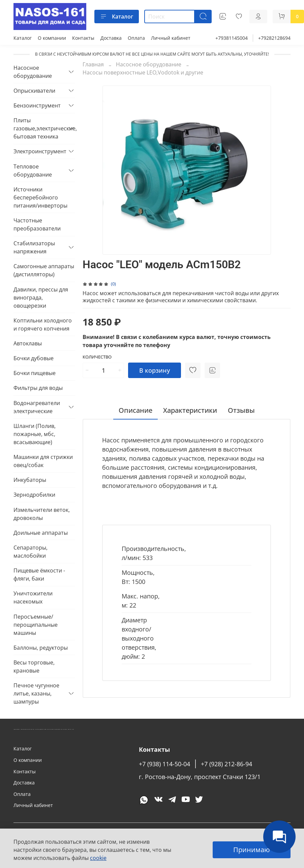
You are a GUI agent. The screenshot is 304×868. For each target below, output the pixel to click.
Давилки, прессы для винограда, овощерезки (41, 298)
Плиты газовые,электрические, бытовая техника (39, 128)
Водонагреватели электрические (37, 407)
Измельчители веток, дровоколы (42, 514)
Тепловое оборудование (33, 170)
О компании (52, 38)
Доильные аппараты (41, 533)
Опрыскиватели (34, 91)
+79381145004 (232, 38)
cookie (98, 858)
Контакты (83, 38)
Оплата (136, 38)
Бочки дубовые (34, 358)
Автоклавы (28, 343)
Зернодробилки (34, 495)
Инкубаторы (30, 480)
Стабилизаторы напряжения (34, 247)
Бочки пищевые (35, 373)
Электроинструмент (39, 151)
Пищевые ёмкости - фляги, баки (39, 575)
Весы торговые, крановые (34, 666)
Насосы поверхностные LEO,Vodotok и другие (143, 72)
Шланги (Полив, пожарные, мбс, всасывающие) (35, 434)
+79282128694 (274, 38)
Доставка (111, 38)
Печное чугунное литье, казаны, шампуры (36, 693)
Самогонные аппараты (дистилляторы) (44, 270)
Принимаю (252, 850)
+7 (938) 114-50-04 (164, 764)
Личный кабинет (171, 38)
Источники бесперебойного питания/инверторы (40, 197)
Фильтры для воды (38, 388)
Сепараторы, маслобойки (31, 552)
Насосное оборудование (149, 64)
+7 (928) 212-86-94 (226, 764)
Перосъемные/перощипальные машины (36, 625)
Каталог (117, 17)
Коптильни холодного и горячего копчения (43, 324)
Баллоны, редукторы (41, 648)
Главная (93, 64)
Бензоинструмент (37, 105)
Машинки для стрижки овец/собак (43, 461)
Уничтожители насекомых (33, 597)
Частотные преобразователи (37, 224)
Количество (97, 357)
